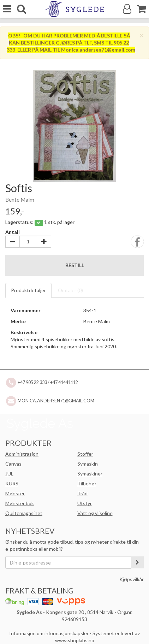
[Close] (142, 35)
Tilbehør (87, 483)
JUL (9, 474)
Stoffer (85, 454)
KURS (12, 483)
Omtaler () (70, 290)
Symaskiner (90, 474)
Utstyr (85, 503)
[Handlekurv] (142, 9)
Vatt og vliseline (95, 513)
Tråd (82, 493)
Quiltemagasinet (24, 513)
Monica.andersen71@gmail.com (56, 401)
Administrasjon (22, 454)
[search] (22, 9)
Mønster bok (20, 503)
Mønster (15, 493)
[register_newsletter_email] (137, 562)
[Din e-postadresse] (68, 562)
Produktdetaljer (28, 290)
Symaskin (88, 464)
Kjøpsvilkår (132, 579)
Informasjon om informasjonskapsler (49, 633)
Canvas (13, 464)
